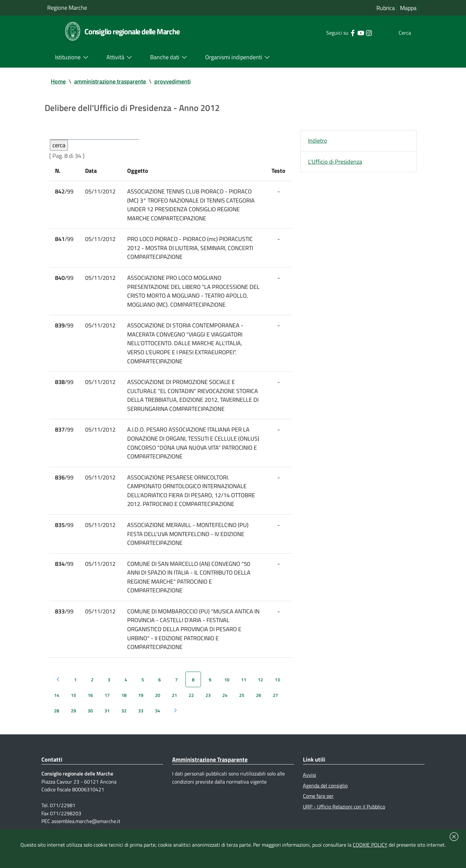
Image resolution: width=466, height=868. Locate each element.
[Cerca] (411, 33)
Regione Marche (67, 8)
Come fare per (318, 803)
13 (277, 686)
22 (191, 702)
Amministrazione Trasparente (210, 766)
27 (275, 702)
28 (57, 717)
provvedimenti (172, 81)
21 (174, 702)
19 (141, 702)
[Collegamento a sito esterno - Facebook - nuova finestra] (340, 32)
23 (208, 702)
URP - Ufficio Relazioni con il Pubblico (344, 813)
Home (58, 81)
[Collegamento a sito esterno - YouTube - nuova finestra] (348, 32)
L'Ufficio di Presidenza (335, 162)
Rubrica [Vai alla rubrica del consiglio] (386, 8)
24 (225, 702)
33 (141, 717)
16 (90, 702)
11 (244, 686)
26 (259, 702)
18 (124, 702)
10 (227, 686)
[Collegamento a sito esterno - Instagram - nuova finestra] (356, 32)
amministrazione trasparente (110, 81)
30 (90, 717)
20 (158, 702)
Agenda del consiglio (325, 792)
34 (158, 717)
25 (242, 702)
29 (73, 717)
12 (261, 686)
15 (73, 702)
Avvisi (310, 781)
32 (124, 717)
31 (107, 717)
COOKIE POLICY (370, 845)
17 (107, 702)
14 (57, 702)
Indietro (318, 141)
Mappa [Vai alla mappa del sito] (408, 8)
